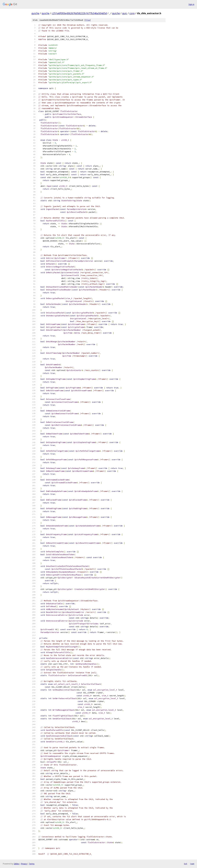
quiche (35, 13)
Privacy (24, 864)
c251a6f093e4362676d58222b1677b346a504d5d (79, 13)
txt (186, 864)
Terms (32, 864)
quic (125, 13)
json (192, 864)
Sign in (191, 4)
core (132, 13)
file (88, 20)
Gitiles (16, 864)
